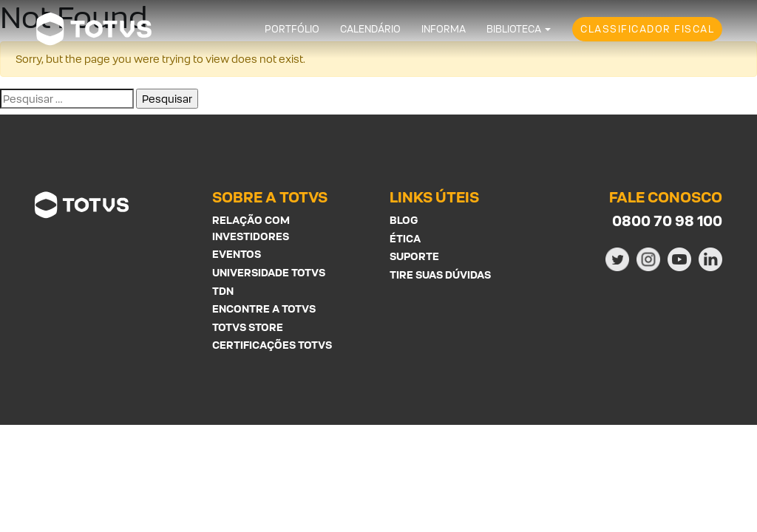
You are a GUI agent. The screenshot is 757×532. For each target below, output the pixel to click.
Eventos (237, 254)
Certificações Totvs (272, 345)
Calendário (370, 29)
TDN (223, 291)
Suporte (414, 256)
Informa (444, 29)
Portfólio (292, 29)
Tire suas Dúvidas (440, 274)
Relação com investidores (251, 228)
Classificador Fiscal (647, 29)
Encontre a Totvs (264, 308)
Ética (405, 238)
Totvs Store (248, 327)
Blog (404, 220)
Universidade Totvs (269, 272)
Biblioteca (514, 29)
